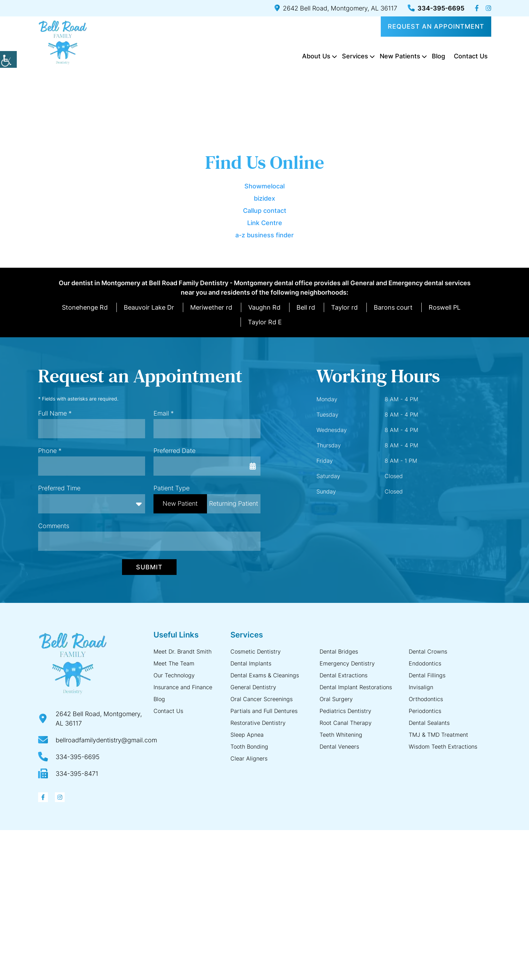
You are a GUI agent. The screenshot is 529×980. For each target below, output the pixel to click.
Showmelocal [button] (264, 186)
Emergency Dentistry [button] (347, 663)
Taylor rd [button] (344, 307)
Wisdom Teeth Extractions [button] (443, 747)
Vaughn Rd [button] (264, 307)
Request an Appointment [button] (436, 26)
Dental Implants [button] (251, 663)
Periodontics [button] (425, 711)
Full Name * (55, 413)
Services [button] (355, 56)
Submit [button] (149, 567)
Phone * (50, 451)
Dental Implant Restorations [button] (356, 687)
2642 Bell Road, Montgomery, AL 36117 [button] (336, 8)
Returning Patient (234, 503)
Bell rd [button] (306, 307)
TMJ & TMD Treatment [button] (438, 735)
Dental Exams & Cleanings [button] (265, 675)
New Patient (180, 503)
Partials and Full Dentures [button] (264, 711)
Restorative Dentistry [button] (258, 723)
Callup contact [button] (265, 211)
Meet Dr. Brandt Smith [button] (183, 651)
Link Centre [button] (265, 223)
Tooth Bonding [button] (249, 747)
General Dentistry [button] (253, 687)
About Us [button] (316, 56)
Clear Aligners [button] (249, 758)
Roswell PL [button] (445, 307)
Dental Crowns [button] (428, 651)
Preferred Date (174, 451)
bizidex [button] (264, 198)
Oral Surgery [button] (336, 699)
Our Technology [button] (174, 675)
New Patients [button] (400, 56)
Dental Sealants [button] (429, 723)
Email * (164, 413)
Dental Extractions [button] (344, 675)
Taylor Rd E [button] (265, 322)
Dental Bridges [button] (339, 651)
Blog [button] (438, 56)
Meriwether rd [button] (211, 307)
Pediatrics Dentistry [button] (345, 711)
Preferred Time (59, 488)
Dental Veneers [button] (339, 747)
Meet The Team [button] (174, 663)
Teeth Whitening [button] (341, 735)
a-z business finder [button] (264, 235)
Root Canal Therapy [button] (346, 723)
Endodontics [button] (425, 663)
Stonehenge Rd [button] (85, 307)
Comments (54, 526)
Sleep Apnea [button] (247, 735)
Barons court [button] (393, 307)
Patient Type (171, 488)
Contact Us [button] (471, 56)
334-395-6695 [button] (436, 8)
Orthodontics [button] (426, 699)
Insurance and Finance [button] (183, 687)
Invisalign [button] (421, 687)
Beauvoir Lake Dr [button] (149, 307)
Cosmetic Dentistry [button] (256, 651)
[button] (8, 59)
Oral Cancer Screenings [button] (262, 699)
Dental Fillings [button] (427, 675)
